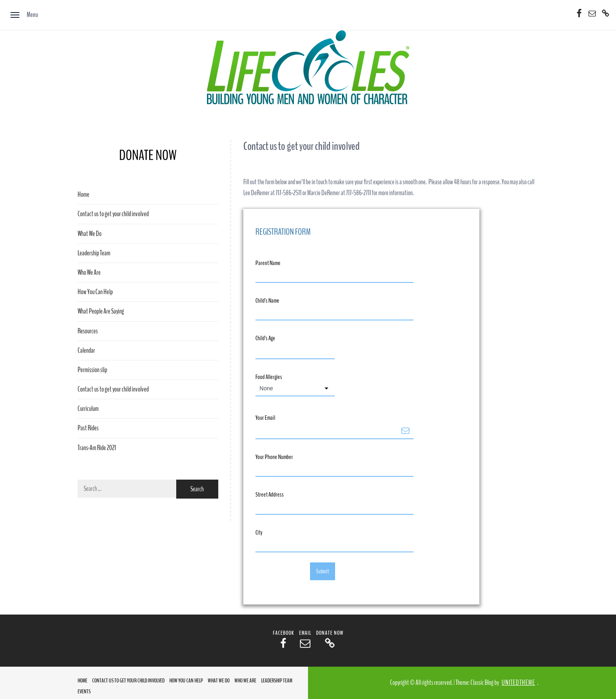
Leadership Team (94, 253)
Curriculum (88, 409)
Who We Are (89, 273)
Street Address (270, 495)
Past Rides (88, 428)
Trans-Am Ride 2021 (97, 448)
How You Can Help (95, 292)
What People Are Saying (101, 311)
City (259, 533)
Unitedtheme (518, 683)
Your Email (265, 418)
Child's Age (265, 338)
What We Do (90, 234)
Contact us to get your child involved (113, 214)
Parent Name (268, 263)
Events (84, 692)
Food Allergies (269, 377)
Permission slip (92, 370)
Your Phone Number (274, 457)
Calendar (86, 351)
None (266, 388)
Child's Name (267, 301)
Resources (88, 331)
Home (83, 195)
